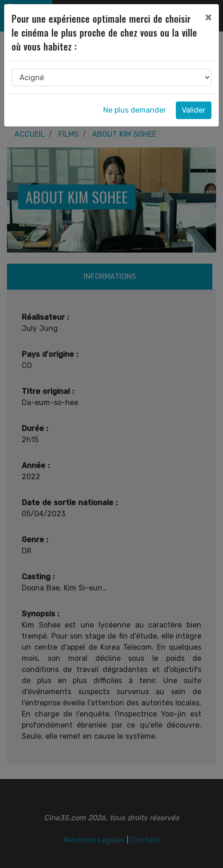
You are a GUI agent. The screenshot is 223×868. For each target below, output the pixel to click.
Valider (194, 110)
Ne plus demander (135, 110)
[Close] (208, 17)
